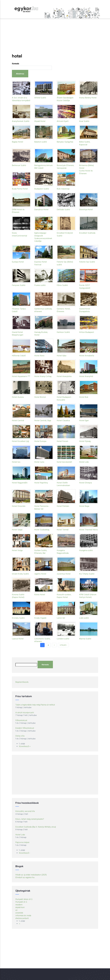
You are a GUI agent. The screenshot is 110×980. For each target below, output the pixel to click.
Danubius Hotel (41, 210)
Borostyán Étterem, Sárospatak (65, 167)
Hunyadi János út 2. (24, 899)
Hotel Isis (16, 462)
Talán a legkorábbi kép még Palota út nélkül (35, 705)
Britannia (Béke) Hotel (86, 167)
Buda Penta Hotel (20, 189)
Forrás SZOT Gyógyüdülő (85, 287)
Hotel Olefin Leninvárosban (63, 484)
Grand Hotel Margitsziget (18, 334)
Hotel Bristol (40, 397)
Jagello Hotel (40, 574)
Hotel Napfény (41, 483)
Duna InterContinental (20, 234)
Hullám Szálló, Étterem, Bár (41, 552)
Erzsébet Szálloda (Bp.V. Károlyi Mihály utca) (36, 827)
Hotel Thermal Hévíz (89, 530)
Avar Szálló (84, 121)
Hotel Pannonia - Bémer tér (42, 508)
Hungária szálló (86, 551)
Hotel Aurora (18, 397)
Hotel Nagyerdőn (20, 483)
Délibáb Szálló (63, 210)
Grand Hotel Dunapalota (85, 310)
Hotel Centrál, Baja (43, 421)
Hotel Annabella (87, 356)
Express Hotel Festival (41, 263)
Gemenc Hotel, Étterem (64, 310)
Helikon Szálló (63, 332)
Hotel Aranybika (64, 376)
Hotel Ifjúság (85, 441)
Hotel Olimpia (85, 483)
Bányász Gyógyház (65, 142)
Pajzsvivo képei (22, 842)
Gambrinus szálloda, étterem (43, 310)
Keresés (15, 64)
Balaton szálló (41, 142)
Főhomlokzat (21, 720)
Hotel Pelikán (63, 506)
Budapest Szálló (42, 189)
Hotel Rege (84, 506)
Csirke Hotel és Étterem (86, 172)
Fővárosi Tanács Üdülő (19, 310)
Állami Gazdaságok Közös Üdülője (65, 99)
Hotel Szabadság (42, 530)
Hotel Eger (84, 421)
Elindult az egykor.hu (25, 878)
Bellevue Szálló (19, 165)
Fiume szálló (40, 285)
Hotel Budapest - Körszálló (64, 399)
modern (19, 905)
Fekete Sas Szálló (87, 262)
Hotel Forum (62, 441)
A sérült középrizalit (25, 713)
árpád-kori (20, 907)
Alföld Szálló (40, 98)
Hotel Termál (63, 530)
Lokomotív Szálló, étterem (42, 640)
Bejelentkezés (22, 682)
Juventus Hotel (64, 574)
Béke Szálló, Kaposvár (85, 143)
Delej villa (20, 736)
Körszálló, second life (25, 811)
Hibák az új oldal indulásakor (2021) (31, 875)
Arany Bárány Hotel (88, 98)
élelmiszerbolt (22, 918)
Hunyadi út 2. (21, 902)
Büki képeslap (63, 189)
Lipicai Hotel (18, 639)
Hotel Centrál (18, 421)
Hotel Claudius (63, 421)
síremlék (19, 913)
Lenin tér (61, 618)
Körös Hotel (40, 595)
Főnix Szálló (62, 285)
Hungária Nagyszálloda (63, 552)
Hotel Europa (40, 441)
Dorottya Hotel (86, 210)
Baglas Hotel (18, 142)
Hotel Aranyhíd (86, 376)
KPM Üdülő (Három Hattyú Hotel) (88, 596)
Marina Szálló (85, 639)
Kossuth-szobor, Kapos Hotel (64, 596)
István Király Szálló (20, 574)
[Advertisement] (55, 36)
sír (16, 910)
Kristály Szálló (18, 618)
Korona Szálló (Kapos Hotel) (18, 596)
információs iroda (23, 916)
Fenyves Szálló (19, 285)
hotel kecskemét (64, 462)
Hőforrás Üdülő (19, 356)
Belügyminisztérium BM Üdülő (43, 167)
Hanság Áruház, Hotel (41, 334)
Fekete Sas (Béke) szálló (65, 263)
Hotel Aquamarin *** (21, 376)
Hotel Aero (39, 356)
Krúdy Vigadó (40, 618)
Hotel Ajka (61, 356)
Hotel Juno (39, 462)
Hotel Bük (84, 397)
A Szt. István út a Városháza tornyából (21, 99)
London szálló (63, 639)
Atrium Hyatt (63, 121)
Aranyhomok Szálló (21, 121)
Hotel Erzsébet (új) (20, 441)
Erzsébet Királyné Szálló (65, 234)
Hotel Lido (84, 462)
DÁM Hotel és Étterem (18, 211)
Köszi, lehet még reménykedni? (30, 819)
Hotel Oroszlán (19, 506)
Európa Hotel (18, 262)
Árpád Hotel (40, 121)
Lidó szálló (84, 618)
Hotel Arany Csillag (43, 376)
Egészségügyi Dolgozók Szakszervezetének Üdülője (43, 237)
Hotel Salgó (17, 530)
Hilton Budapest (87, 332)
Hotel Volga (17, 551)
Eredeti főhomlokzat (25, 728)
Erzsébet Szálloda (87, 233)
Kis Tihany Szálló (87, 574)
